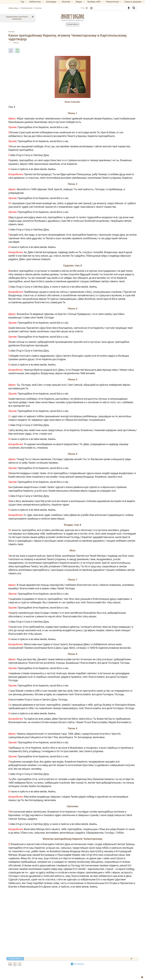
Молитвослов (73, 16)
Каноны (21, 32)
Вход (75, 8)
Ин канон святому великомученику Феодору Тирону (51, 977)
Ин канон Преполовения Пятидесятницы (45, 970)
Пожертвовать (73, 24)
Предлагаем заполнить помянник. (17, 18)
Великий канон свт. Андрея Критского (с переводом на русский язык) (61, 967)
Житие (25, 43)
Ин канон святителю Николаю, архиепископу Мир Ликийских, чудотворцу (64, 974)
